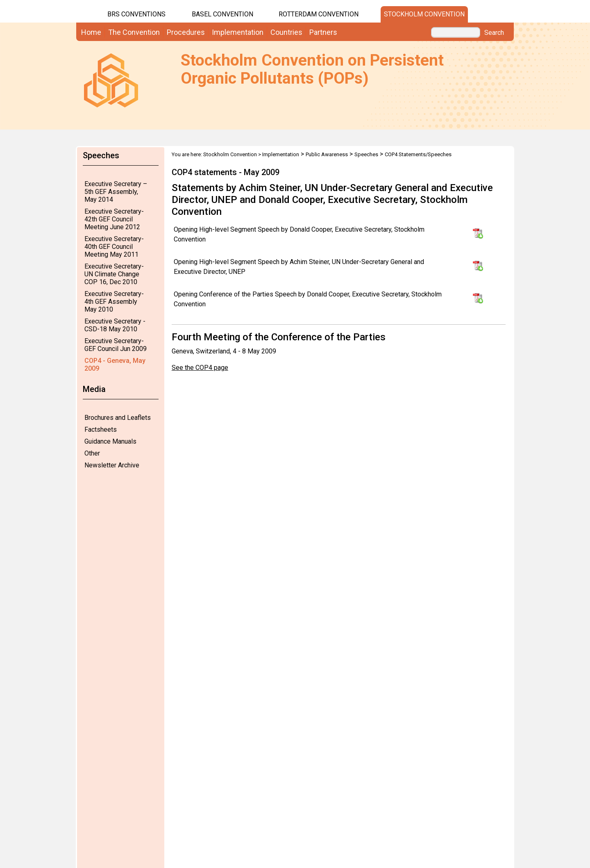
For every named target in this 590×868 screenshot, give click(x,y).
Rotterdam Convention (319, 14)
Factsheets (101, 429)
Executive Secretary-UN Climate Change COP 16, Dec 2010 (114, 274)
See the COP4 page (200, 368)
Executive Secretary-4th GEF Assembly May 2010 (114, 302)
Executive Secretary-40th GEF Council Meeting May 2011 (114, 247)
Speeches (366, 154)
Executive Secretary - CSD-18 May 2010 (115, 325)
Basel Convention (222, 14)
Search (494, 33)
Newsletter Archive (112, 465)
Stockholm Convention (424, 14)
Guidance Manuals (110, 441)
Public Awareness (327, 154)
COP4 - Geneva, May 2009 (115, 365)
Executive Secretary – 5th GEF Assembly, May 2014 (116, 192)
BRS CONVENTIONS (136, 14)
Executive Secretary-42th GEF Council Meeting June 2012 (114, 219)
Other (92, 453)
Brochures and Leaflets (118, 418)
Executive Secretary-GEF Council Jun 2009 (116, 345)
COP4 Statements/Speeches (418, 154)
